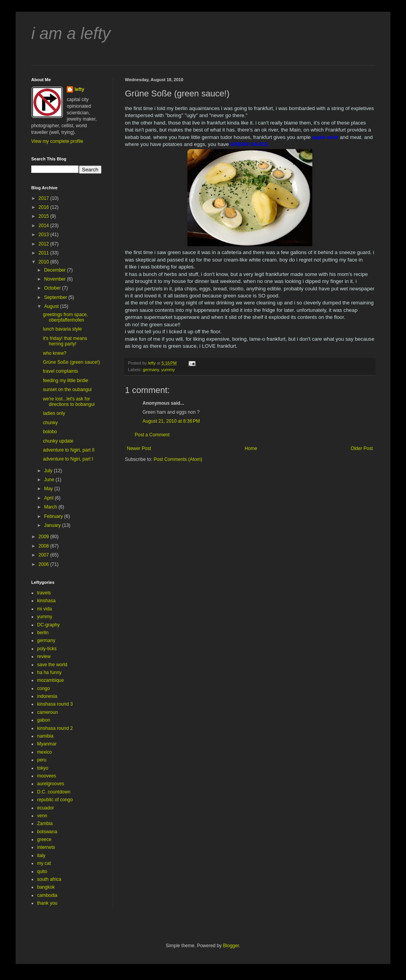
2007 (45, 555)
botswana (47, 832)
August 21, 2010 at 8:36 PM (171, 421)
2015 (45, 216)
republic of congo (55, 800)
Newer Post (139, 448)
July (49, 471)
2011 (45, 253)
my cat (44, 863)
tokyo (43, 768)
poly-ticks (47, 649)
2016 (45, 207)
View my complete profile (57, 141)
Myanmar (47, 744)
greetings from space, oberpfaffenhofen (65, 317)
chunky (50, 423)
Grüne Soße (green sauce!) (71, 362)
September (56, 297)
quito (42, 872)
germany (151, 370)
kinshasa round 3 (55, 704)
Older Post (362, 448)
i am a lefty (71, 33)
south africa (49, 879)
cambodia (47, 895)
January (53, 525)
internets (46, 847)
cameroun (47, 712)
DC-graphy (48, 625)
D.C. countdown (54, 792)
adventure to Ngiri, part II (69, 450)
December (56, 270)
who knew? (55, 353)
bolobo (50, 432)
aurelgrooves (51, 784)
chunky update (58, 441)
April (49, 498)
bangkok (46, 887)
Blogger (231, 946)
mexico (45, 752)
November (56, 279)
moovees (47, 776)
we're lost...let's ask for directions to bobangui (69, 402)
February (54, 516)
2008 (45, 546)
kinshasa (46, 601)
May (49, 489)
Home (251, 448)
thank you (47, 903)
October (53, 288)
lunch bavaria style (62, 329)
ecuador (45, 808)
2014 (45, 226)
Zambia (45, 823)
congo (44, 688)
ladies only (54, 413)
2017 (45, 198)
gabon (44, 720)
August (52, 306)
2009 (45, 537)
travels (44, 593)
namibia (45, 736)
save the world (52, 665)
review (44, 656)
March (51, 507)
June (50, 480)
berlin (43, 633)
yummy (168, 370)
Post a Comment (152, 435)
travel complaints (61, 371)
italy (41, 855)
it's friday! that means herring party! (65, 341)
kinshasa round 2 (55, 728)
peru (42, 760)
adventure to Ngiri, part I (68, 459)
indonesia (47, 696)
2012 (45, 244)
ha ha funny (49, 672)
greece (44, 839)
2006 (45, 564)
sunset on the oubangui (67, 390)
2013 (45, 235)
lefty (79, 89)
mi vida (45, 609)
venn (42, 816)
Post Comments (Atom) (178, 459)
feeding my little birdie (66, 381)
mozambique (51, 680)
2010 (45, 262)
